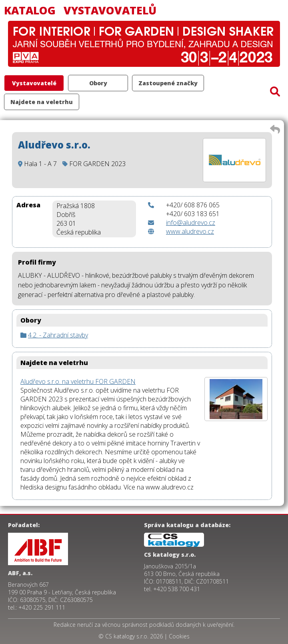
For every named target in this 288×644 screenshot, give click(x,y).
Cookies (179, 636)
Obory (98, 83)
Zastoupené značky (168, 83)
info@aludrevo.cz (191, 223)
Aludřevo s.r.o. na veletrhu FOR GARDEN (78, 381)
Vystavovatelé (34, 83)
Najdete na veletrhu (42, 102)
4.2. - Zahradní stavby (58, 335)
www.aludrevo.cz (190, 231)
